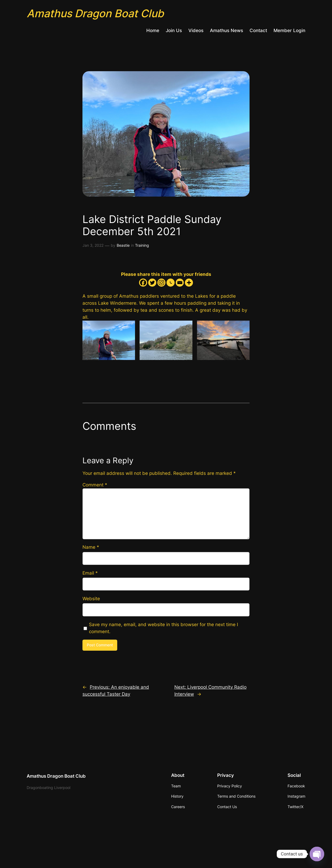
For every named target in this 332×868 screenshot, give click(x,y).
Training (142, 245)
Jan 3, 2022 (93, 245)
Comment (95, 485)
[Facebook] (143, 283)
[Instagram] (161, 283)
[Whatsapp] (171, 283)
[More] (189, 283)
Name (91, 547)
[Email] (180, 283)
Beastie (123, 245)
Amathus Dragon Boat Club (95, 13)
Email (90, 573)
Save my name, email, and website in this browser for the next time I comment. (163, 628)
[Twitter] (152, 283)
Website (91, 599)
